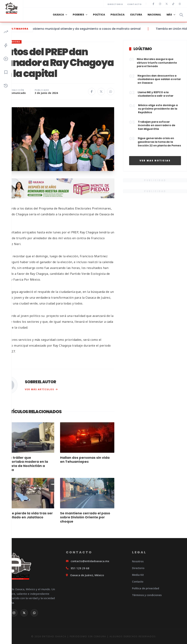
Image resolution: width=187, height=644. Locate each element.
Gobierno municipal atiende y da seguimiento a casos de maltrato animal (90, 29)
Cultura (136, 15)
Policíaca (118, 15)
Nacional (154, 15)
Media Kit (138, 575)
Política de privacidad (146, 588)
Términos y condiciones (147, 595)
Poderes (78, 15)
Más (169, 15)
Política (99, 15)
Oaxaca (58, 15)
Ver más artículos (41, 389)
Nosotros (138, 561)
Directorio (115, 4)
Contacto (134, 4)
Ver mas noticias (155, 161)
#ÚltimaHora (16, 29)
